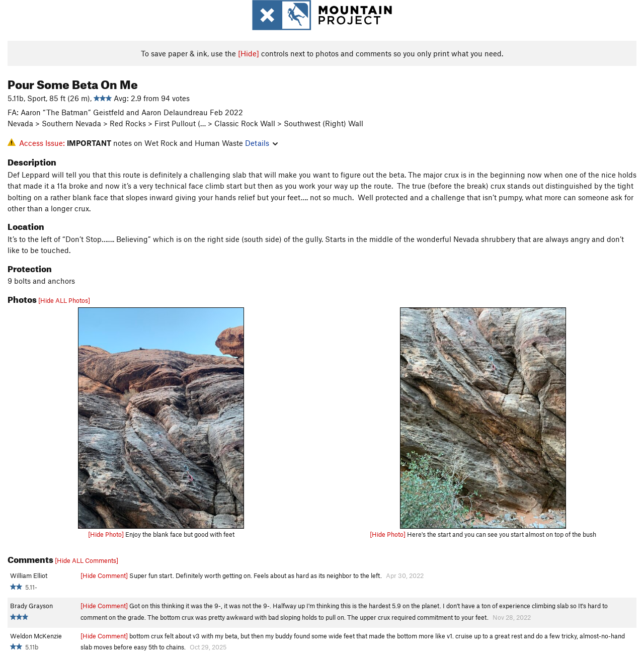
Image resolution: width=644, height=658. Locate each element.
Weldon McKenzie (36, 636)
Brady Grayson (31, 606)
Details (261, 143)
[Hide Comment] (104, 575)
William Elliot (29, 575)
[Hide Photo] (106, 534)
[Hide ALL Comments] (87, 560)
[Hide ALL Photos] (64, 300)
